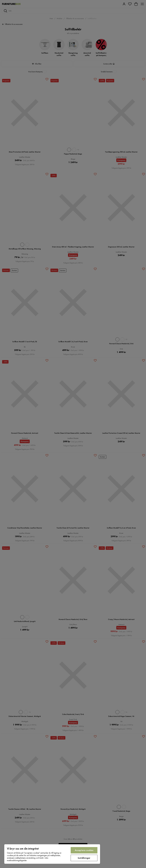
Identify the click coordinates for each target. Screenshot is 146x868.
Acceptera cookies (84, 850)
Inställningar (84, 858)
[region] (52, 854)
